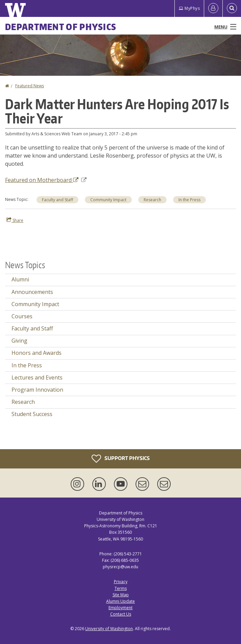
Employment (120, 608)
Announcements (32, 292)
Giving (19, 341)
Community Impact (108, 200)
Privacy (121, 582)
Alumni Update (120, 601)
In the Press (27, 365)
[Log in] (213, 8)
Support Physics (121, 459)
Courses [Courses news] (22, 316)
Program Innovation (37, 390)
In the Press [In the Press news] (189, 200)
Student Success (32, 414)
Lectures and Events (37, 377)
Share (15, 220)
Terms (121, 588)
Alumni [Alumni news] (20, 279)
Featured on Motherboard (46, 180)
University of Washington (109, 629)
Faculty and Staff (57, 200)
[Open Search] (232, 8)
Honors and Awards (37, 353)
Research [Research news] (152, 200)
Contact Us (121, 614)
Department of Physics (61, 27)
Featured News (30, 86)
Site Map (121, 595)
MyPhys (189, 8)
